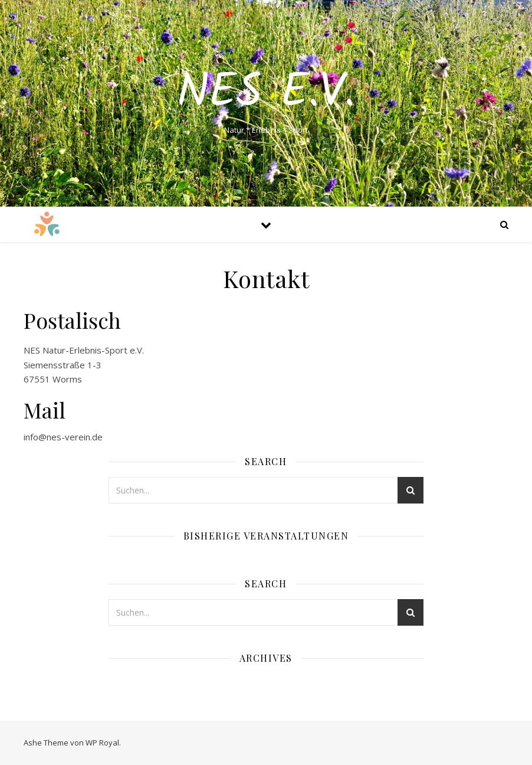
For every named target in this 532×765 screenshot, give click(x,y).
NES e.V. (266, 93)
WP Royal (102, 743)
